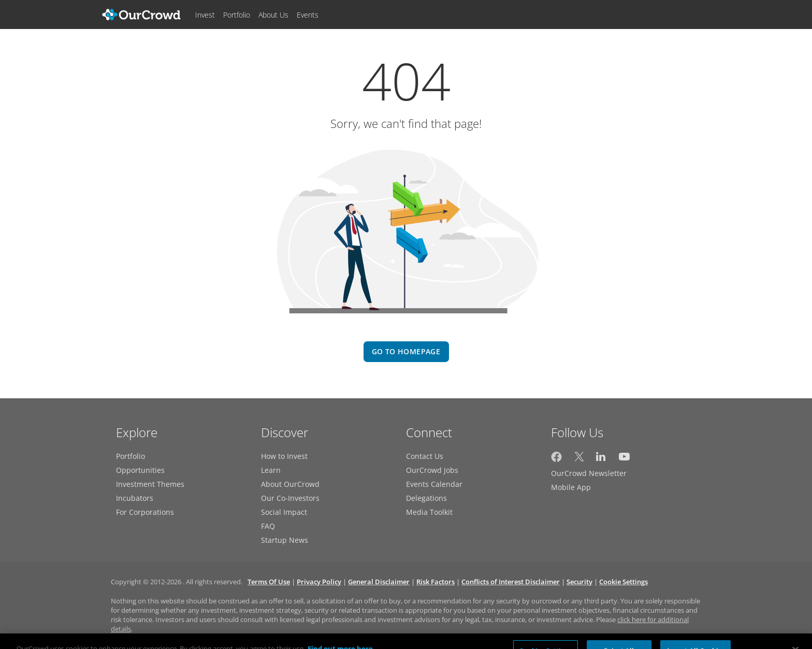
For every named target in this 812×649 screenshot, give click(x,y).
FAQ (268, 526)
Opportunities (140, 470)
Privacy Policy (319, 582)
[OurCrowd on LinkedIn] (601, 459)
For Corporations (145, 512)
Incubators (135, 498)
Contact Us (425, 456)
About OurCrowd (290, 484)
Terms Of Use (269, 582)
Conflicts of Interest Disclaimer (511, 582)
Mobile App (571, 487)
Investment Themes (150, 484)
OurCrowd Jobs (432, 470)
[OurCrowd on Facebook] (556, 459)
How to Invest (284, 456)
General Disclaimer (379, 582)
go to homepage (406, 351)
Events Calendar (434, 484)
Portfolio (130, 456)
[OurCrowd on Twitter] (579, 459)
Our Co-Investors (290, 498)
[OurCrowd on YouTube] (624, 459)
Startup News (285, 540)
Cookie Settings (624, 582)
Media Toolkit (429, 512)
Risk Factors (436, 582)
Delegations (426, 498)
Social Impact (284, 512)
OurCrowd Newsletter (589, 473)
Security (579, 582)
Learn (271, 470)
